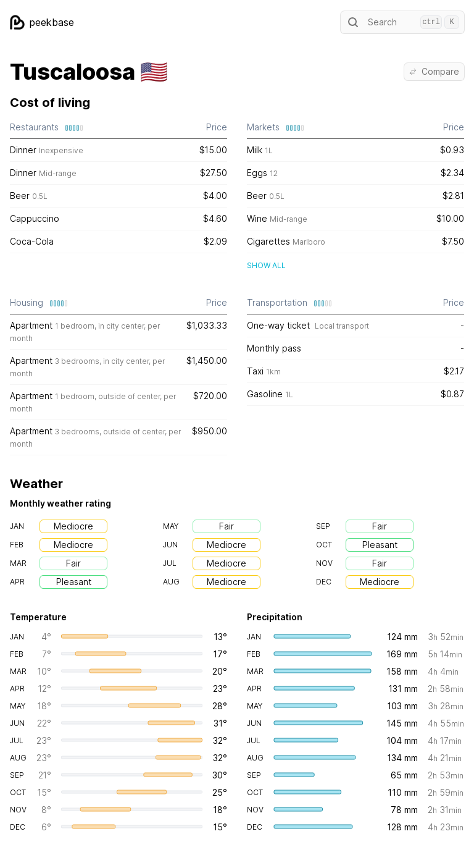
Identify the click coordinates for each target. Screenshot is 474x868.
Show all (266, 265)
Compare (434, 71)
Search (402, 22)
